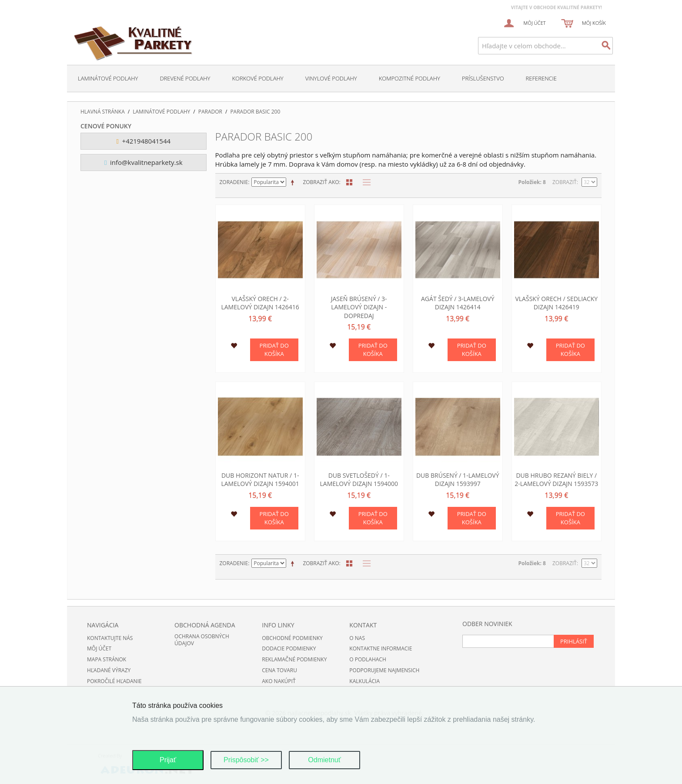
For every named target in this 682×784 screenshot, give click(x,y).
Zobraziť (565, 182)
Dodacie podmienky (289, 648)
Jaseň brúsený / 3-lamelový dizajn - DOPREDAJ (359, 307)
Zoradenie (234, 182)
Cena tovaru (279, 670)
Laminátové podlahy (108, 78)
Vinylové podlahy (331, 78)
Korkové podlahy (257, 78)
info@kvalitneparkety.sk (144, 162)
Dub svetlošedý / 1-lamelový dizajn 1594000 (359, 480)
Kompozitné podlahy (410, 78)
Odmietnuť (324, 760)
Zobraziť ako (321, 182)
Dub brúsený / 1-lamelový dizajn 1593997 (458, 480)
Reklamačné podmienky (294, 659)
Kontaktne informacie (381, 648)
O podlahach (368, 659)
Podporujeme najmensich (384, 670)
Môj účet (99, 648)
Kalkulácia (364, 681)
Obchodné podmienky (292, 638)
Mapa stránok (107, 659)
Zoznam (364, 182)
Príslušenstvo (483, 78)
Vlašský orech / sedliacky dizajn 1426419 (556, 303)
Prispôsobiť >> (246, 760)
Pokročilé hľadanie (114, 681)
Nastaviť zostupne (294, 182)
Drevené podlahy (185, 78)
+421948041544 (143, 141)
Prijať (168, 760)
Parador (210, 112)
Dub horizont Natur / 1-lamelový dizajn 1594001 (260, 480)
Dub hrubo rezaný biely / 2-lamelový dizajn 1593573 (556, 480)
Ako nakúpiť (279, 681)
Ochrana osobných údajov (202, 640)
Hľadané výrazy (109, 670)
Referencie (541, 78)
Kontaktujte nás (110, 638)
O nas (357, 638)
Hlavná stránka (103, 112)
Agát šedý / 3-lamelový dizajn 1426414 (458, 303)
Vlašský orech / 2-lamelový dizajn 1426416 (260, 303)
